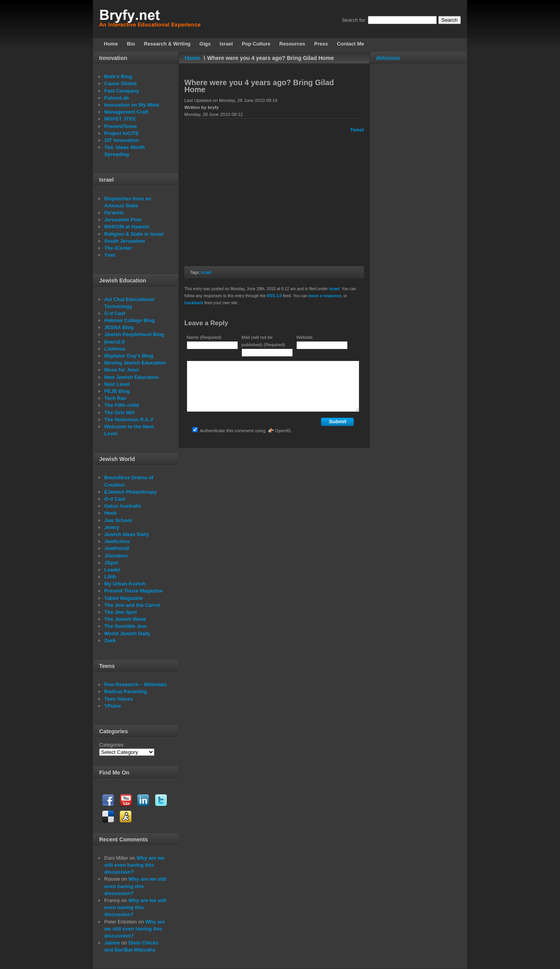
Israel (206, 272)
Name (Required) (204, 337)
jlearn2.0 (115, 342)
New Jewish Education (131, 377)
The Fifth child (122, 405)
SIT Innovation (122, 140)
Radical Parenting (126, 691)
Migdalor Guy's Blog (129, 356)
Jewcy (112, 527)
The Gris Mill (119, 413)
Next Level (117, 384)
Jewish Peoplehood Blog (134, 334)
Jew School (118, 520)
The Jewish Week (125, 619)
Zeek (110, 640)
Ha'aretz (114, 213)
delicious (388, 58)
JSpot (111, 563)
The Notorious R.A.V (129, 420)
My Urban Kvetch (125, 584)
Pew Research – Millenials (136, 684)
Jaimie (112, 943)
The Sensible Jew (125, 626)
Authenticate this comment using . (242, 430)
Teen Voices (119, 699)
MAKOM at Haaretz (127, 227)
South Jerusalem (125, 241)
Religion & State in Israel (134, 234)
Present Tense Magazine (133, 591)
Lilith (110, 577)
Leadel (112, 570)
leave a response (325, 296)
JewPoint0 (117, 548)
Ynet (110, 255)
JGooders (116, 556)
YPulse (113, 706)
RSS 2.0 (274, 296)
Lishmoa (115, 349)
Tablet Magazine (123, 598)
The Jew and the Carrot (132, 605)
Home (192, 58)
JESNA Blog (119, 327)
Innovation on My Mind (132, 105)
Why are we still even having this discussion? (134, 865)
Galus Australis (123, 506)
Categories (111, 745)
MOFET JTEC (120, 119)
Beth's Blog (118, 76)
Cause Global (120, 83)
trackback (194, 303)
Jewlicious (117, 541)
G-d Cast (115, 313)
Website (304, 337)
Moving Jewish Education (135, 363)
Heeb (110, 513)
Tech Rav (115, 398)
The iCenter (118, 248)
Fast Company (122, 91)
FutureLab (117, 98)
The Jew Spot (121, 612)
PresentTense (121, 126)
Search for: (354, 20)
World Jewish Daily (127, 633)
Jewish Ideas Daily (127, 534)
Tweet (357, 130)
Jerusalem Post (123, 220)
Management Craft (126, 112)
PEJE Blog (117, 391)
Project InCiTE (122, 133)
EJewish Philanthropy (130, 492)
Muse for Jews (122, 370)
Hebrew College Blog (129, 320)
